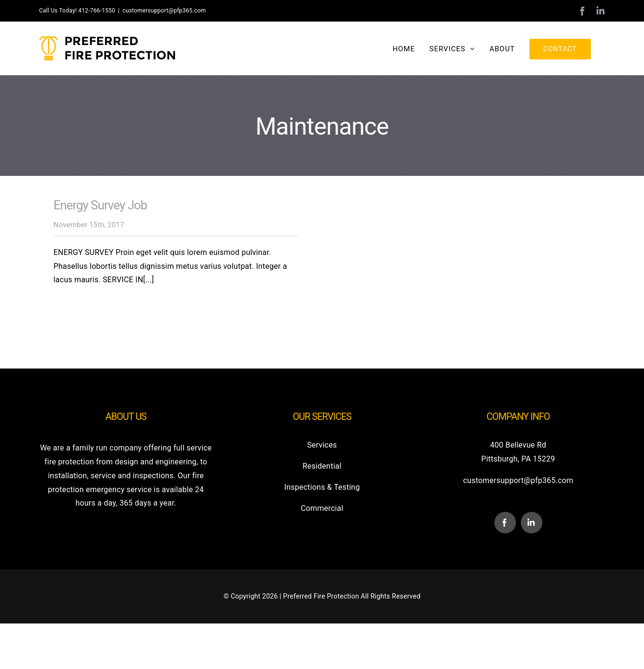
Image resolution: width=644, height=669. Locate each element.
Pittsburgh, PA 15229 (518, 459)
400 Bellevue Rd (518, 445)
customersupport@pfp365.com (164, 11)
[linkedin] (532, 523)
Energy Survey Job (100, 205)
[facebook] (505, 523)
